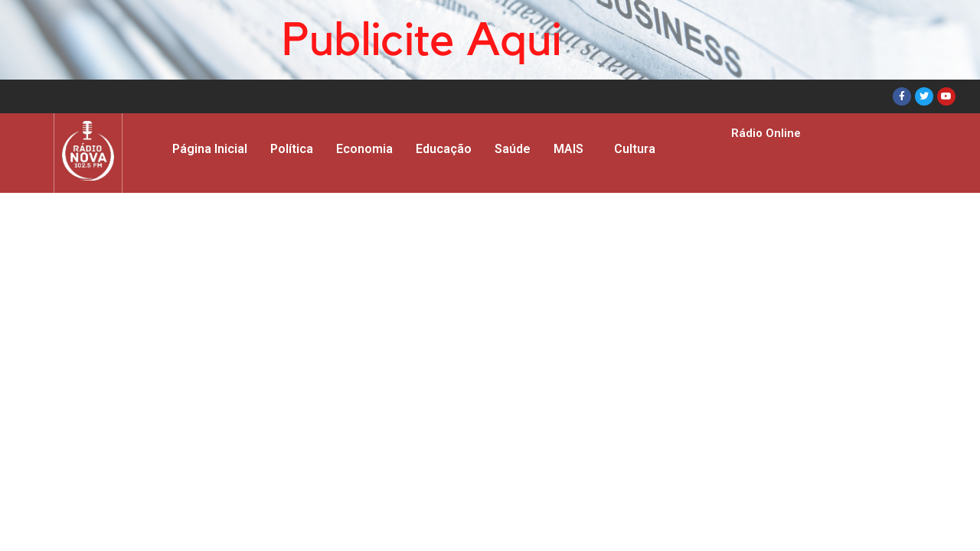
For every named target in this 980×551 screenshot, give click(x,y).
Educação (444, 149)
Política (292, 149)
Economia (364, 149)
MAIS (568, 149)
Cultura (635, 149)
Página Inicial (210, 149)
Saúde (513, 149)
